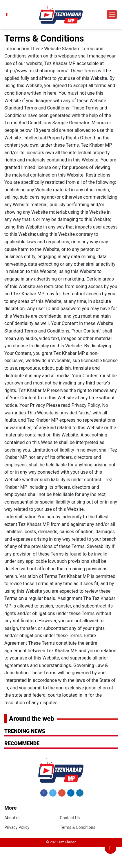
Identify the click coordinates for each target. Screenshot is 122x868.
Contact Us (70, 818)
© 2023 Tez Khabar (61, 842)
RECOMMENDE (22, 743)
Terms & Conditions (78, 827)
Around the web (32, 719)
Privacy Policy (17, 827)
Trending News (25, 731)
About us (12, 818)
